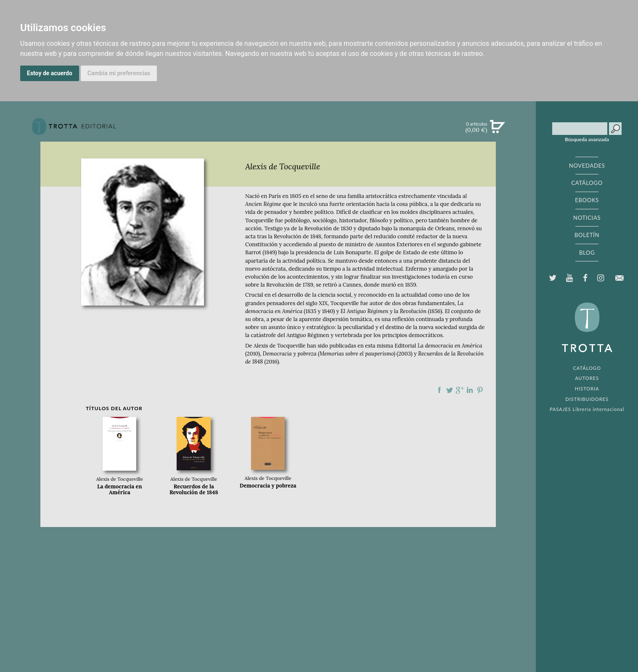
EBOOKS (587, 200)
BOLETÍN (587, 235)
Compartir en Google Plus (460, 390)
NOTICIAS (587, 218)
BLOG (587, 253)
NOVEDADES (587, 166)
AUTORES (587, 378)
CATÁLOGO (587, 183)
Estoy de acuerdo (50, 73)
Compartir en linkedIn (470, 390)
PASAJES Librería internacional (587, 409)
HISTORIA (587, 389)
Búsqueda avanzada (587, 140)
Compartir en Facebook (439, 390)
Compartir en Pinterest (480, 390)
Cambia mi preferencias (119, 73)
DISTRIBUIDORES (587, 399)
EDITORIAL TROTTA (587, 329)
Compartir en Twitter (450, 390)
